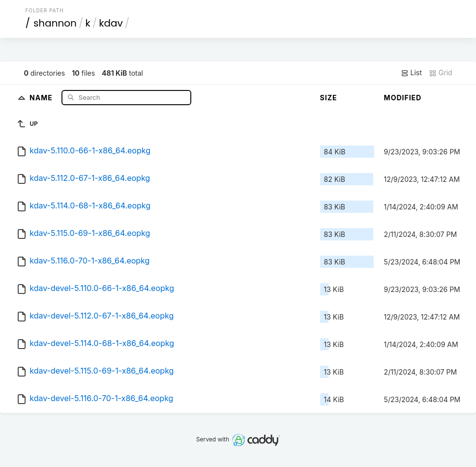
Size (329, 98)
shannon (55, 23)
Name (42, 97)
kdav (111, 23)
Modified (403, 98)
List (411, 73)
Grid (441, 73)
